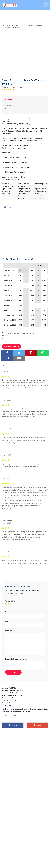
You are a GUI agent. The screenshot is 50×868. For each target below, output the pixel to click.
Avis (6, 108)
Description (8, 100)
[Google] (38, 725)
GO (45, 716)
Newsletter (6, 705)
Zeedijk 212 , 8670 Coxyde (12, 87)
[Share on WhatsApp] (43, 353)
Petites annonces (12, 25)
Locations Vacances (26, 25)
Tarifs (6, 102)
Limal (5, 336)
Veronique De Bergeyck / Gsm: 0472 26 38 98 (20, 333)
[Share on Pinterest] (31, 353)
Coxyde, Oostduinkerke (13, 28)
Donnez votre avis (11, 111)
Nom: (7, 612)
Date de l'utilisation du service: (16, 659)
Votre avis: (9, 631)
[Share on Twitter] (19, 353)
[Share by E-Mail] (19, 358)
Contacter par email (11, 346)
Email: (7, 621)
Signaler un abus (9, 700)
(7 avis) (15, 90)
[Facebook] (13, 725)
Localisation (9, 105)
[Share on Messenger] (7, 358)
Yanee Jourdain (7, 521)
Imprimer (6, 703)
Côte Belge (38, 25)
